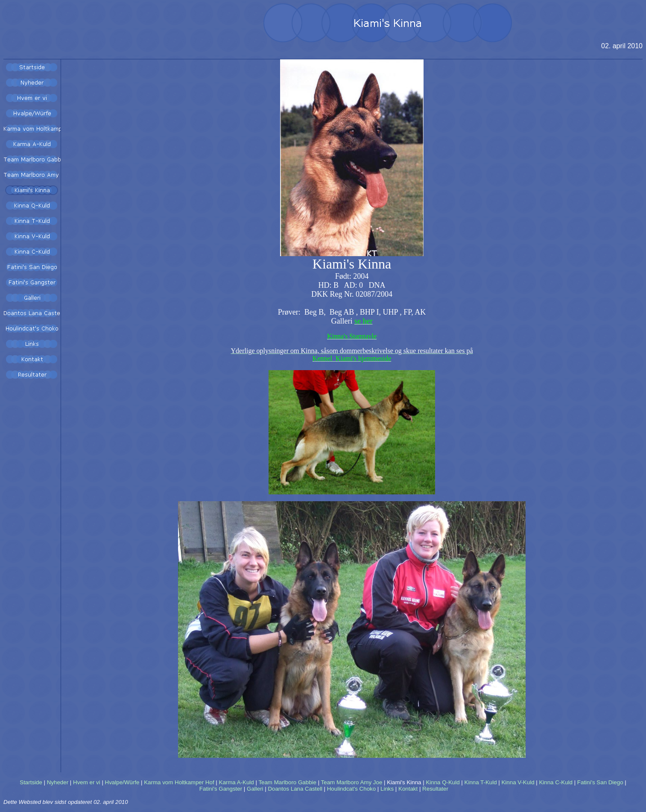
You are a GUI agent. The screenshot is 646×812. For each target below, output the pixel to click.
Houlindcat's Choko (351, 789)
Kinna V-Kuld (518, 782)
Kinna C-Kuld (556, 782)
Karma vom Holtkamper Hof (179, 782)
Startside (31, 782)
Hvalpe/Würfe (122, 782)
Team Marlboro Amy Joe (352, 782)
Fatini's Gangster (221, 789)
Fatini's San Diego (600, 782)
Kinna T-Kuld (481, 782)
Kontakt (408, 789)
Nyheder (58, 782)
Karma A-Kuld (237, 782)
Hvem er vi (87, 782)
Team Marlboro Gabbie (287, 782)
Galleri (255, 789)
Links (387, 789)
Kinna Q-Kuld (443, 782)
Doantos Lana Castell (295, 789)
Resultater (435, 789)
